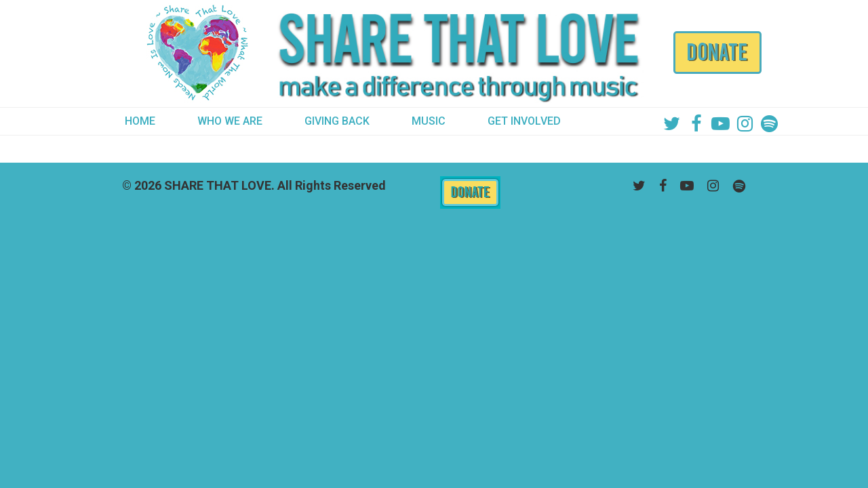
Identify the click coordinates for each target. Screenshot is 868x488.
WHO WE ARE (230, 121)
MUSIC (429, 121)
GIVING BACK (337, 121)
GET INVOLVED (524, 121)
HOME (140, 121)
